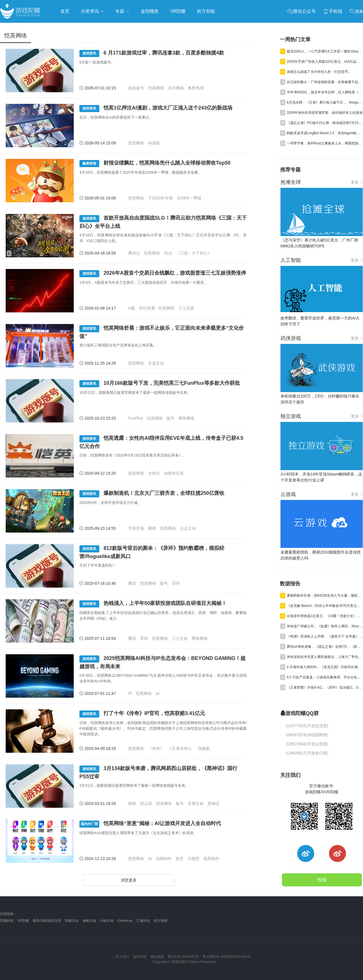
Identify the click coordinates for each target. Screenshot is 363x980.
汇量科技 (143, 921)
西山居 (146, 804)
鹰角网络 (186, 418)
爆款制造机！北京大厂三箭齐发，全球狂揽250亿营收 (152, 494)
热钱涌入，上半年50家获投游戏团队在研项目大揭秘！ (153, 604)
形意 (180, 859)
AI (158, 693)
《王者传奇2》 (181, 748)
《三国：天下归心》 (194, 253)
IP (130, 693)
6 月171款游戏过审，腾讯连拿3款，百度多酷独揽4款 (152, 53)
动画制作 (164, 859)
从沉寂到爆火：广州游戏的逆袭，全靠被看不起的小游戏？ (325, 82)
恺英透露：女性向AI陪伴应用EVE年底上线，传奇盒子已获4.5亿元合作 (161, 442)
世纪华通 (147, 308)
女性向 (154, 473)
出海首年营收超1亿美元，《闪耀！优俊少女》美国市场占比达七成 (325, 616)
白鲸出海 (107, 921)
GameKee (125, 921)
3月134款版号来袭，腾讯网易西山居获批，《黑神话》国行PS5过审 (158, 772)
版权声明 (140, 957)
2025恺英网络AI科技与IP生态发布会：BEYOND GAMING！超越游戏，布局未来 (162, 662)
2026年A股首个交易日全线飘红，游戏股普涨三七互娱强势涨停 (163, 274)
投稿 (322, 880)
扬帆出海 (89, 921)
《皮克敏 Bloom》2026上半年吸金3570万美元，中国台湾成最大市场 (325, 606)
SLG (168, 253)
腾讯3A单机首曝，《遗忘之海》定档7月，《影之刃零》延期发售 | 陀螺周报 (325, 647)
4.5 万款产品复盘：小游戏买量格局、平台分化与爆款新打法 (325, 677)
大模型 (193, 859)
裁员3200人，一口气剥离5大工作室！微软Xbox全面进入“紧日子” (325, 51)
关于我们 (122, 957)
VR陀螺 (23, 921)
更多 (357, 182)
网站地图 (157, 957)
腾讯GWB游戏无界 (47, 921)
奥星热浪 (196, 88)
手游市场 (136, 528)
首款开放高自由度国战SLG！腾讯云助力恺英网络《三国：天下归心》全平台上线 (163, 222)
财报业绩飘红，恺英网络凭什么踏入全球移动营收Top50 (155, 164)
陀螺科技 (7, 921)
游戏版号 (136, 88)
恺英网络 (156, 88)
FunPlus (135, 418)
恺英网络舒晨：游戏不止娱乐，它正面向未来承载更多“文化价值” (162, 332)
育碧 (144, 638)
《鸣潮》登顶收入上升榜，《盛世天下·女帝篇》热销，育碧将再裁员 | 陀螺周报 (325, 636)
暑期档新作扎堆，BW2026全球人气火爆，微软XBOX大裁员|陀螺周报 (325, 596)
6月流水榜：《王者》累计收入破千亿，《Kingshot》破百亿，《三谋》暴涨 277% (325, 102)
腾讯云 (134, 253)
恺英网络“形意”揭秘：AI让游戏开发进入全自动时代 (150, 824)
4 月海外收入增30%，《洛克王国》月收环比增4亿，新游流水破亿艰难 (325, 667)
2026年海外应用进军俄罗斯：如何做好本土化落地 (325, 113)
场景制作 (211, 859)
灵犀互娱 (196, 804)
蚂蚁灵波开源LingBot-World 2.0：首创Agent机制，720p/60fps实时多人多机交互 (325, 133)
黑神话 (214, 804)
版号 (170, 418)
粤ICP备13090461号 (183, 957)
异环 (176, 583)
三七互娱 (186, 308)
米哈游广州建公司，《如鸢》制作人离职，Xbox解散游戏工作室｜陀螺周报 (325, 626)
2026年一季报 (189, 198)
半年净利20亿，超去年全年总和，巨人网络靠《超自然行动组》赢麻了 (325, 92)
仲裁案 (204, 748)
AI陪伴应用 (174, 473)
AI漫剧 (154, 143)
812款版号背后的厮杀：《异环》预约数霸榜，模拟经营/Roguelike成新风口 (152, 552)
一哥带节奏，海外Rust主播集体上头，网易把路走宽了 (325, 143)
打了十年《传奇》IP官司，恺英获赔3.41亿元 (142, 714)
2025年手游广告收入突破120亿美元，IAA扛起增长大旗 (325, 62)
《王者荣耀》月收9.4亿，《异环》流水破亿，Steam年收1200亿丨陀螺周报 (325, 687)
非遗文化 (156, 363)
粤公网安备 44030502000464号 (226, 957)
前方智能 (161, 921)
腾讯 (132, 583)
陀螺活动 (72, 921)
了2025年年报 (160, 198)
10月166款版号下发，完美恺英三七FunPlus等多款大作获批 (160, 384)
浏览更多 (129, 880)
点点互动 (188, 528)
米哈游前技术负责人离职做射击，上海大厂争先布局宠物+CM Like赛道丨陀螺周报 (325, 657)
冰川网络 (176, 88)
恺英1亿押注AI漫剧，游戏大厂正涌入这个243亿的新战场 (156, 109)
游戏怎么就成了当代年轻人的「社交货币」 (319, 72)
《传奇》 (156, 748)
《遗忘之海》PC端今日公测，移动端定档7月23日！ (325, 123)
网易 (152, 528)
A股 (131, 308)
